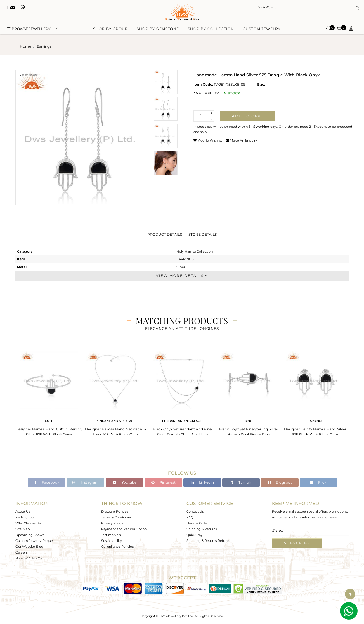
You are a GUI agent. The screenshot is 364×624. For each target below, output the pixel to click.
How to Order (197, 523)
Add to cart (248, 116)
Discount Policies (115, 511)
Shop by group (111, 29)
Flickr (319, 482)
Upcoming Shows (30, 535)
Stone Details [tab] (203, 234)
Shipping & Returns (202, 529)
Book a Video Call (30, 558)
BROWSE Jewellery (29, 29)
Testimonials (111, 535)
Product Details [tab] (165, 234)
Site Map (22, 529)
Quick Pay (194, 535)
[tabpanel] (49, 392)
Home (25, 46)
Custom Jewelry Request (35, 541)
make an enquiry (241, 140)
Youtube (125, 482)
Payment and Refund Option (124, 529)
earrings (44, 46)
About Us (23, 511)
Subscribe (297, 543)
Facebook (47, 482)
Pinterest (163, 482)
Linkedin (202, 482)
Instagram (86, 482)
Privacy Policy (112, 523)
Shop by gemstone (158, 29)
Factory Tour (25, 517)
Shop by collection (211, 29)
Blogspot (280, 482)
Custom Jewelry (262, 29)
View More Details (182, 276)
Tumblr (241, 482)
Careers (21, 552)
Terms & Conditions (116, 517)
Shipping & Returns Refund (208, 541)
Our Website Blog (30, 547)
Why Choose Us (28, 523)
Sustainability (111, 541)
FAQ (190, 517)
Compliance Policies (117, 547)
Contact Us (195, 511)
